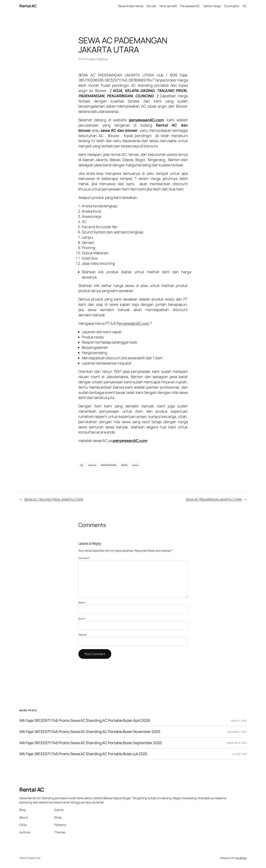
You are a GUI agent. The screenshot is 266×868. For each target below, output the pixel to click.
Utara (135, 465)
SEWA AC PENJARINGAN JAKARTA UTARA (214, 499)
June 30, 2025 (239, 754)
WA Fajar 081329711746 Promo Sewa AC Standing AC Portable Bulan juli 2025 (83, 754)
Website (83, 635)
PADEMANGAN (109, 465)
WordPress (241, 858)
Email (82, 619)
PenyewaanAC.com (133, 323)
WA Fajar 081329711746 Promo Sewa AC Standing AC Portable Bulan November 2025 (90, 732)
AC (82, 465)
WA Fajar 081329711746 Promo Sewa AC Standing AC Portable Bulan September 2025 (91, 743)
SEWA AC (102, 59)
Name (82, 602)
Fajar (92, 59)
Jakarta (92, 465)
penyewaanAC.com (130, 441)
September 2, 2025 (237, 743)
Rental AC (28, 6)
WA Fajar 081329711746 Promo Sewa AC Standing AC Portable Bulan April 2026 (85, 721)
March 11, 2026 (239, 721)
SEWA (124, 465)
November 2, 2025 (237, 732)
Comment (84, 558)
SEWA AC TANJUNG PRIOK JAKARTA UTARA (54, 499)
